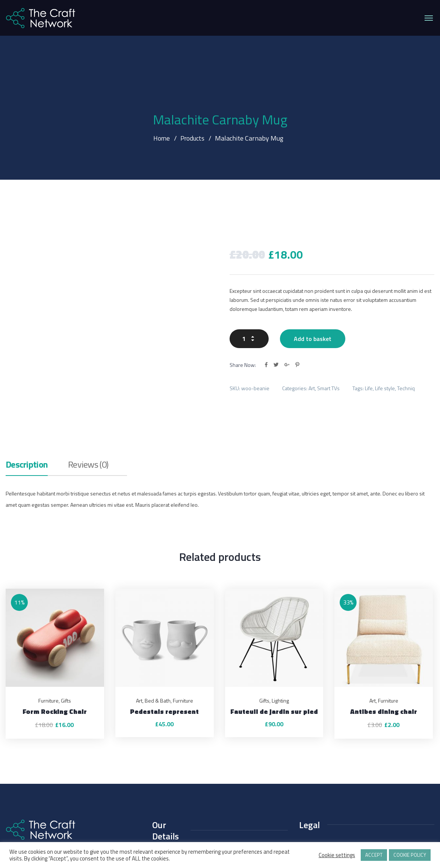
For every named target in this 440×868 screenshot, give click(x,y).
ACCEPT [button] (374, 855)
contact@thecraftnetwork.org (191, 812)
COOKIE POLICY (410, 855)
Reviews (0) (88, 405)
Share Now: (243, 342)
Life (369, 365)
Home (161, 138)
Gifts (66, 640)
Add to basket (313, 315)
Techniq (406, 365)
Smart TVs (328, 365)
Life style (385, 365)
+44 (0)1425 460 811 (180, 798)
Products (193, 138)
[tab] (27, 407)
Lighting (280, 640)
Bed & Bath (158, 640)
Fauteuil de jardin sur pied (274, 651)
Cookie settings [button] (337, 855)
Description (27, 405)
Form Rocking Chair (55, 651)
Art (312, 365)
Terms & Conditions (321, 801)
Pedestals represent (164, 651)
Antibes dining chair (384, 651)
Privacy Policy (314, 786)
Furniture (48, 640)
